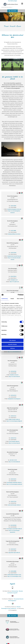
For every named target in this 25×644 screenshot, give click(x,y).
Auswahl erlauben (12, 344)
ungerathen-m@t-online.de (14, 553)
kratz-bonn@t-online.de (14, 441)
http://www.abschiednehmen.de (14, 352)
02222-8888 (14, 231)
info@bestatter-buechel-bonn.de (14, 256)
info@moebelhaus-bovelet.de (14, 234)
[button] (13, 616)
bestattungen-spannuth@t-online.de (14, 529)
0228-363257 (14, 549)
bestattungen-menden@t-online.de (14, 482)
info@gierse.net (14, 280)
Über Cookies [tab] (20, 299)
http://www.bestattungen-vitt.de (14, 576)
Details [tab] (12, 299)
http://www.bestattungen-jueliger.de (14, 421)
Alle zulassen (12, 340)
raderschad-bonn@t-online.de (14, 505)
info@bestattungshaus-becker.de (14, 209)
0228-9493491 (14, 525)
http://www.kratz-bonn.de (14, 443)
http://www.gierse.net (14, 282)
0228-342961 (14, 206)
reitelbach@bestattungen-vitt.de (14, 575)
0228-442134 (14, 395)
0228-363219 (14, 479)
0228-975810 (14, 253)
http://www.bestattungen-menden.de (14, 484)
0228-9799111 (14, 276)
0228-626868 (14, 571)
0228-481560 (14, 371)
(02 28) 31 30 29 (14, 460)
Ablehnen (12, 348)
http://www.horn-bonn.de (14, 376)
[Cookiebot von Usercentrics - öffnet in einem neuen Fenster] (18, 295)
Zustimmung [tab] (5, 299)
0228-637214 (14, 438)
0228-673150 (14, 501)
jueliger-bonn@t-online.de (14, 419)
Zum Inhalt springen (12, 1)
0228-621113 (14, 416)
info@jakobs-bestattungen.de (14, 399)
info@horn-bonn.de (14, 375)
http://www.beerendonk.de (14, 462)
